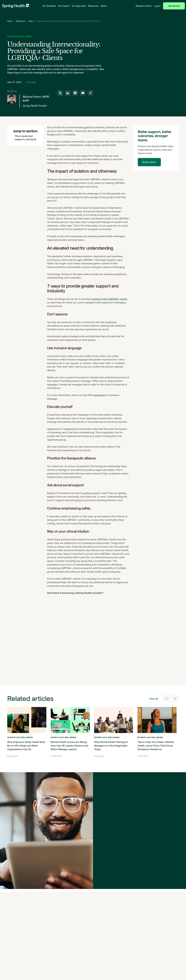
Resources (93, 6)
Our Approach (79, 6)
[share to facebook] (75, 93)
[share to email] (83, 93)
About (104, 6)
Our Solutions (49, 6)
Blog (31, 21)
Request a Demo (144, 6)
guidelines (100, 397)
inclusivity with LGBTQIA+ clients (109, 301)
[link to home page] (16, 6)
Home (10, 21)
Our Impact (64, 6)
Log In (157, 6)
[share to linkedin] (68, 93)
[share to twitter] (60, 93)
